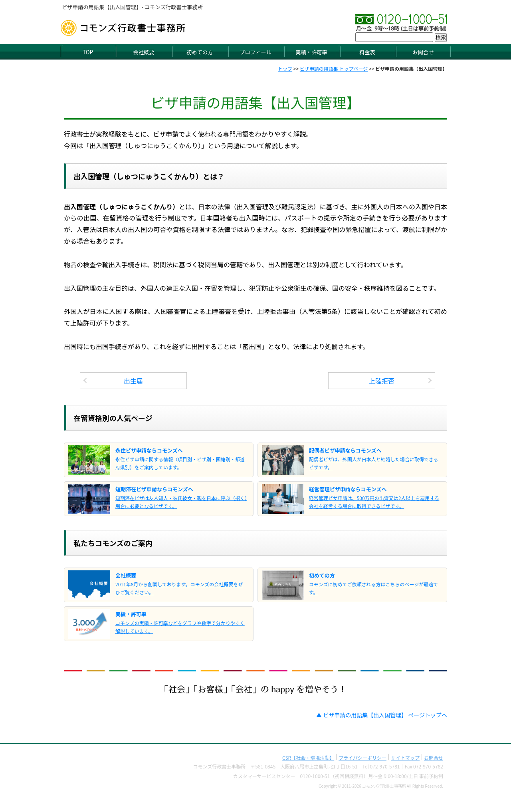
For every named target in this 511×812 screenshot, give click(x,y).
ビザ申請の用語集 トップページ (334, 68)
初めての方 (200, 52)
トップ (285, 68)
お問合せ (423, 52)
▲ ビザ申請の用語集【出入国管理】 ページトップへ (382, 715)
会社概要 (144, 52)
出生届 (133, 381)
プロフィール (255, 52)
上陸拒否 (382, 381)
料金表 (367, 52)
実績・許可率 (311, 52)
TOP (88, 52)
